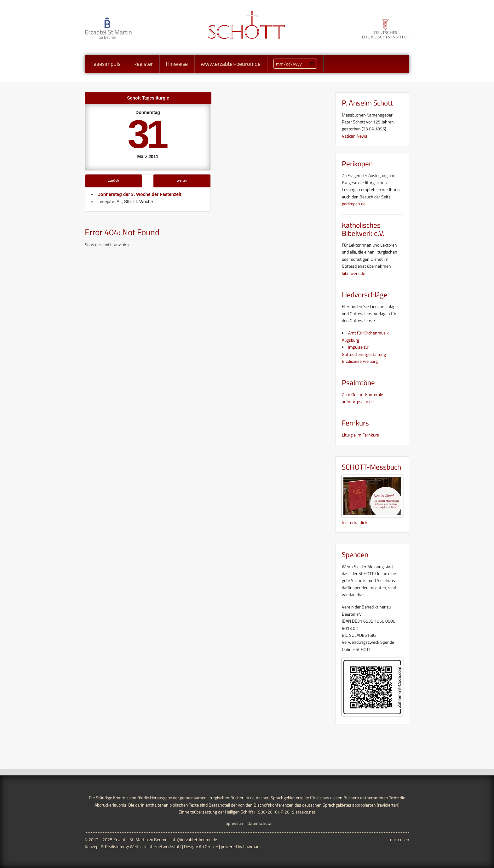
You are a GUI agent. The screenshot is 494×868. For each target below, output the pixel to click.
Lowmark (252, 846)
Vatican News (355, 136)
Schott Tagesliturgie (148, 98)
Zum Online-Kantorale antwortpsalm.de (362, 398)
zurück (114, 180)
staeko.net (305, 812)
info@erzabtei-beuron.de (194, 839)
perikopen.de (354, 204)
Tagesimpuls (106, 64)
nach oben (400, 839)
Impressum (234, 823)
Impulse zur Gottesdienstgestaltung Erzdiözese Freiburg (364, 354)
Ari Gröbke (208, 846)
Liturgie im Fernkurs (360, 435)
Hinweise (177, 64)
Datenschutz (259, 823)
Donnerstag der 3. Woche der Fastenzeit (139, 194)
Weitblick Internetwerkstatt (155, 846)
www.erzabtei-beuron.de (231, 64)
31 (146, 134)
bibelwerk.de (353, 273)
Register (143, 64)
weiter (182, 180)
